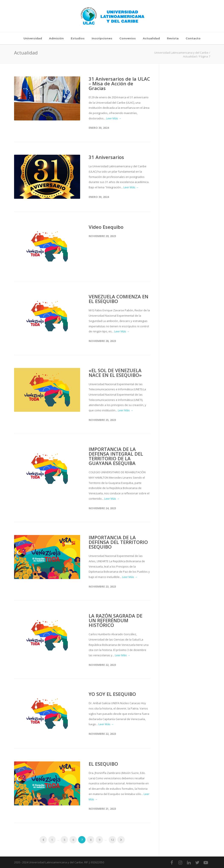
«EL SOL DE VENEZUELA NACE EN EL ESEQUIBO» (115, 373)
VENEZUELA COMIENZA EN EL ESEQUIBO (119, 299)
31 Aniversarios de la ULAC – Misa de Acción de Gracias (119, 83)
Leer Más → (114, 118)
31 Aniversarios (106, 157)
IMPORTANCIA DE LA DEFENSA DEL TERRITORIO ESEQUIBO (118, 542)
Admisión (56, 38)
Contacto (193, 38)
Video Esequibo (106, 227)
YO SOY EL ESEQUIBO (112, 694)
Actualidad (151, 38)
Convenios (128, 38)
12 (112, 840)
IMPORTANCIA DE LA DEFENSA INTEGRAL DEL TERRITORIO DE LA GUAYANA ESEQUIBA (116, 456)
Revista (173, 38)
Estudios (78, 38)
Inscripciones (102, 38)
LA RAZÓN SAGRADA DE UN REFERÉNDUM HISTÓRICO (116, 620)
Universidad (33, 38)
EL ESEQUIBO (103, 764)
